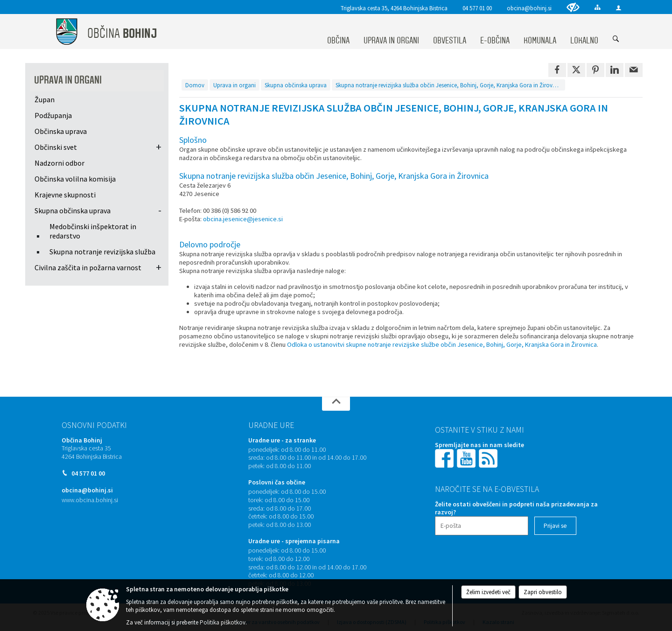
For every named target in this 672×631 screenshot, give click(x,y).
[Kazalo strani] (598, 7)
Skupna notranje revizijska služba (102, 252)
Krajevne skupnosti (65, 195)
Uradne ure (271, 425)
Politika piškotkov (223, 622)
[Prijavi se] (555, 526)
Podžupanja (53, 115)
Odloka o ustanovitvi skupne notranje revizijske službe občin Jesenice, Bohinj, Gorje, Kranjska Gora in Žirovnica (442, 344)
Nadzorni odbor (59, 163)
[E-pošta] (482, 526)
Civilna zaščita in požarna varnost (88, 267)
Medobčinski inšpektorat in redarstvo (93, 231)
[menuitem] (338, 32)
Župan (45, 99)
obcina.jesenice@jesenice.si (243, 219)
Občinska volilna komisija (75, 179)
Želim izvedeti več (488, 592)
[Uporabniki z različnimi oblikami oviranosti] (573, 7)
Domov (195, 85)
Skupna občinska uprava (73, 210)
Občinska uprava (61, 131)
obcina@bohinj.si (529, 8)
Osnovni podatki (94, 425)
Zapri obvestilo (543, 592)
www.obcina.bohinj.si (90, 500)
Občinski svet (56, 147)
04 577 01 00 (477, 8)
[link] (557, 70)
